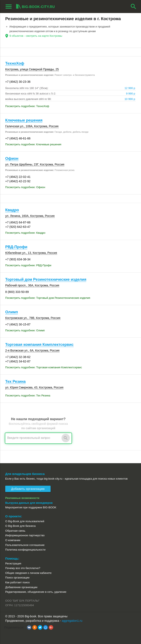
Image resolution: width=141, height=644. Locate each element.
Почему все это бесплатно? (23, 568)
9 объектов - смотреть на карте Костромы (36, 36)
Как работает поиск (17, 582)
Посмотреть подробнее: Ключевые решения (33, 144)
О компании (13, 540)
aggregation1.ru (72, 621)
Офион (12, 159)
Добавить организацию (28, 489)
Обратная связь (15, 531)
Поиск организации (17, 578)
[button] (29, 627)
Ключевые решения (24, 120)
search (133, 7)
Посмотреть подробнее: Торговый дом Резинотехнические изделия (48, 298)
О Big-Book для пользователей (25, 521)
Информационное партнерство (25, 535)
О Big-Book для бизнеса (20, 526)
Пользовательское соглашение (25, 545)
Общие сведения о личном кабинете (28, 573)
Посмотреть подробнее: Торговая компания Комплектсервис (44, 367)
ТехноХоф (15, 63)
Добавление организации (21, 587)
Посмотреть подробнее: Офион (25, 187)
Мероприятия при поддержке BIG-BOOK (31, 507)
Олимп (12, 312)
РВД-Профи (16, 247)
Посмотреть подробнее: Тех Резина (28, 395)
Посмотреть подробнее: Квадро (25, 233)
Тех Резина (15, 382)
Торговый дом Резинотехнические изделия (46, 279)
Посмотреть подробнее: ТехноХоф (27, 106)
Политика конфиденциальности (25, 550)
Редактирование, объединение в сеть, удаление (36, 592)
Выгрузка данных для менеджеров (29, 503)
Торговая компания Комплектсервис (39, 345)
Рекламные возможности (22, 498)
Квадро (12, 210)
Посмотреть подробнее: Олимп (25, 330)
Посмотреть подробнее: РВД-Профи (28, 265)
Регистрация (13, 563)
